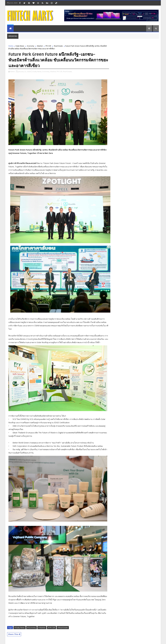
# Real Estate (63, 628)
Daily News (20, 46)
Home (11, 46)
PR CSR (48, 46)
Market (40, 46)
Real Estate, (68, 71)
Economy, (46, 71)
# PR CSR (51, 628)
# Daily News (20, 628)
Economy (31, 46)
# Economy (32, 628)
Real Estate (58, 46)
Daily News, (37, 71)
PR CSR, (60, 71)
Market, (53, 71)
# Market (42, 628)
